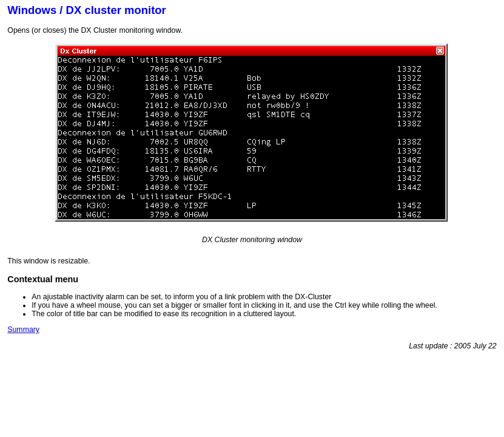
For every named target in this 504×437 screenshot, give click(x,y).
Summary (23, 330)
